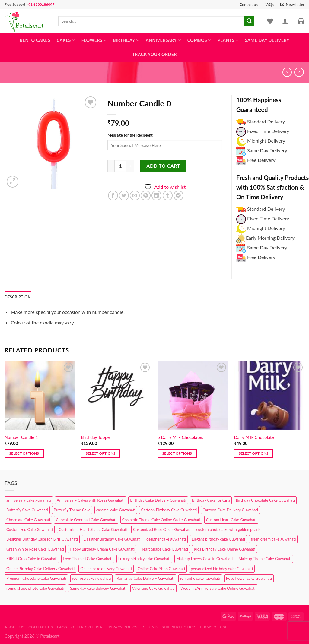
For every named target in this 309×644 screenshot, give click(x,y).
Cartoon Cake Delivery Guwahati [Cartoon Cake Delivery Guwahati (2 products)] (230, 510)
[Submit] (249, 21)
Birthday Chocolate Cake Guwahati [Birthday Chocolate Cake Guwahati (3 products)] (265, 500)
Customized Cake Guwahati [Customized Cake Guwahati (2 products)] (30, 529)
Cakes (66, 40)
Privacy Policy (122, 627)
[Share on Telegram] (178, 196)
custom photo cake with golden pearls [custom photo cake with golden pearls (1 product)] (228, 529)
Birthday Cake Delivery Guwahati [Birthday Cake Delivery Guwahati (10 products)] (158, 500)
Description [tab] (18, 297)
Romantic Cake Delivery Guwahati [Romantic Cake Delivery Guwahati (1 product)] (146, 578)
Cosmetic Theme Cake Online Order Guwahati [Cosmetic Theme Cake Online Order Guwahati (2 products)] (161, 520)
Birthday (126, 40)
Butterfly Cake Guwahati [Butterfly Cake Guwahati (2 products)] (27, 510)
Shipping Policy (178, 627)
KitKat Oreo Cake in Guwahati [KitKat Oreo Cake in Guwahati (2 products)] (32, 559)
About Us (14, 627)
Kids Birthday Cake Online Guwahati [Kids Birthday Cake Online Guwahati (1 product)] (225, 549)
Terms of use (213, 627)
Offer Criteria (87, 627)
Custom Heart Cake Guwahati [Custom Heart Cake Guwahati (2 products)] (231, 520)
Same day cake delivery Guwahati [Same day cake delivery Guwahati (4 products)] (98, 588)
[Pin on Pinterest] (146, 196)
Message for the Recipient (130, 135)
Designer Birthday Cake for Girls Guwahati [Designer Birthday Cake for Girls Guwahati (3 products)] (42, 539)
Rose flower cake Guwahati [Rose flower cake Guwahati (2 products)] (249, 578)
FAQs (269, 5)
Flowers (94, 40)
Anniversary (163, 40)
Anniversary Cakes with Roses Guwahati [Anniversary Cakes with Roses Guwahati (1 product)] (91, 500)
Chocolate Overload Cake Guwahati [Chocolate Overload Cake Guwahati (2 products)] (86, 520)
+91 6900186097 (40, 4)
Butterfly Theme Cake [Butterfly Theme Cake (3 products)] (72, 510)
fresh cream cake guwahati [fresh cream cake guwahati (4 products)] (273, 539)
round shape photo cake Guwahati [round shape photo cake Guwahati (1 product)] (35, 588)
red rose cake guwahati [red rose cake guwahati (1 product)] (92, 578)
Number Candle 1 (21, 437)
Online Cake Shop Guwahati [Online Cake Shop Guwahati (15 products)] (161, 569)
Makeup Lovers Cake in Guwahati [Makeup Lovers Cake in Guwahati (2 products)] (204, 559)
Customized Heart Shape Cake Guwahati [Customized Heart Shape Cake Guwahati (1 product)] (93, 529)
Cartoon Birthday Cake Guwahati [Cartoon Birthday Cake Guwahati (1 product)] (169, 510)
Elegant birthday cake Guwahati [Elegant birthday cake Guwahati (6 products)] (218, 539)
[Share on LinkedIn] (156, 196)
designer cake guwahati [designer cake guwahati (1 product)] (166, 539)
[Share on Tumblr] (168, 196)
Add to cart (163, 166)
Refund (150, 627)
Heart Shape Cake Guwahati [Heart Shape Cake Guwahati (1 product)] (164, 549)
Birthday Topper (96, 437)
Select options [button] (24, 453)
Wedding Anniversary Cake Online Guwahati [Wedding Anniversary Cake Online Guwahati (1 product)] (218, 588)
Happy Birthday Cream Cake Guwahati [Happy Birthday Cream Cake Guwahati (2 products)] (102, 549)
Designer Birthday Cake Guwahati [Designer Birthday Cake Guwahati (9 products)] (112, 539)
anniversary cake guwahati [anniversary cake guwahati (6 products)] (29, 500)
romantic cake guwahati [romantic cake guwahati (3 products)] (200, 578)
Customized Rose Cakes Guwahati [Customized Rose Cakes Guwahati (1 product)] (162, 529)
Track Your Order (154, 54)
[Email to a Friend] (135, 196)
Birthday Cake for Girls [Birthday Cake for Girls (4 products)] (211, 500)
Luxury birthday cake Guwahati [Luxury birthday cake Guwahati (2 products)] (144, 559)
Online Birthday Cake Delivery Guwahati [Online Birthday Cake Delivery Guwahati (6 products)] (40, 569)
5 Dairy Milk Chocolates (180, 437)
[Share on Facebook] (113, 196)
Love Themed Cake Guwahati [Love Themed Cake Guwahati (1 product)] (88, 559)
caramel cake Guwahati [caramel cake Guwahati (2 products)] (116, 510)
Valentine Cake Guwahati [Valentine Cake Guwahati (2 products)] (153, 588)
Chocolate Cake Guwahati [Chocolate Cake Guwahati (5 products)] (28, 520)
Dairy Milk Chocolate (254, 437)
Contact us (249, 5)
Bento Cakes (35, 40)
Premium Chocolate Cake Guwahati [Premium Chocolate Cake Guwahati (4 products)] (36, 578)
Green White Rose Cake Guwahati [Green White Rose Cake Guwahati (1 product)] (35, 549)
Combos (199, 40)
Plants (228, 40)
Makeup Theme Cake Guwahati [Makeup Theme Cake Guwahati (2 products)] (265, 559)
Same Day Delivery (267, 40)
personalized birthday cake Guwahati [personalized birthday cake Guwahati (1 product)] (222, 569)
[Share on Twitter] (124, 196)
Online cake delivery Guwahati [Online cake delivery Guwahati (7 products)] (106, 569)
